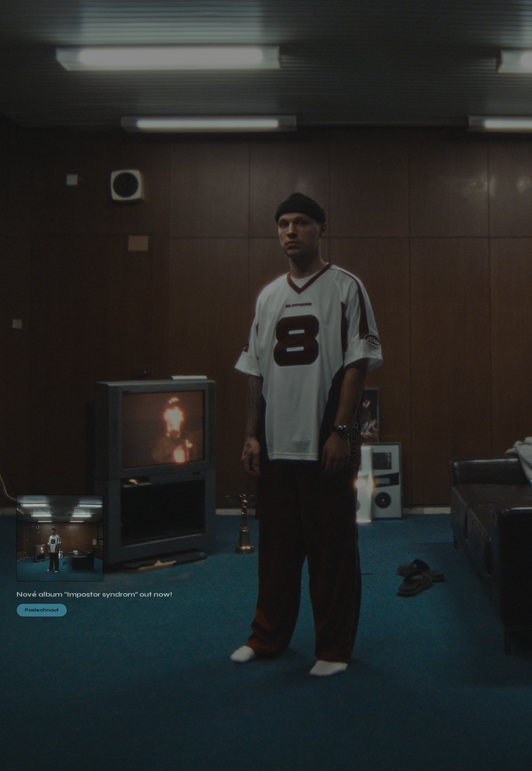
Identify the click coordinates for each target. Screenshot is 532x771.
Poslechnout (42, 610)
